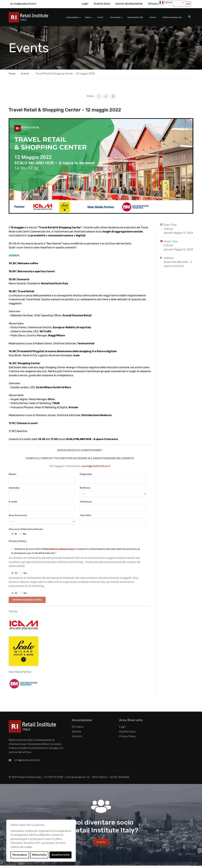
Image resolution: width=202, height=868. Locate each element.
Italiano (166, 3)
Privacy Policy (127, 736)
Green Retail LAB (135, 17)
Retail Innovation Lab (172, 17)
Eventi (100, 17)
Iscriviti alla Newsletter (129, 4)
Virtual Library (156, 4)
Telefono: (86, 502)
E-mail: (13, 502)
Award (153, 17)
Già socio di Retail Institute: (26, 529)
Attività (76, 732)
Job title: (86, 515)
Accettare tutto (61, 855)
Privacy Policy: (18, 541)
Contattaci (101, 842)
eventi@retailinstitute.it (96, 466)
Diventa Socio (102, 4)
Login (85, 4)
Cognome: (86, 474)
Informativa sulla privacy (58, 549)
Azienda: (14, 488)
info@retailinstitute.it (25, 4)
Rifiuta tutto (39, 855)
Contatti (77, 736)
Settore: (85, 488)
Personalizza (20, 855)
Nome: (13, 474)
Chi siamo (78, 727)
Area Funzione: (18, 515)
